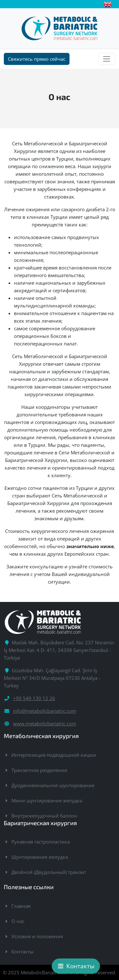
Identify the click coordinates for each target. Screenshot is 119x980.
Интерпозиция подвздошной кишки (54, 755)
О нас (18, 921)
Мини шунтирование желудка (47, 800)
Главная (21, 906)
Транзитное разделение (39, 770)
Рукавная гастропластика (41, 842)
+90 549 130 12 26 (34, 698)
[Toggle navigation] (107, 59)
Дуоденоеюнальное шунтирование (53, 785)
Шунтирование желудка (40, 857)
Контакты (23, 952)
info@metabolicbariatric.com (45, 711)
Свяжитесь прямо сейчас (37, 59)
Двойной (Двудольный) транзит (49, 872)
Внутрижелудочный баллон (44, 816)
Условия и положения (37, 936)
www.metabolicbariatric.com (45, 724)
